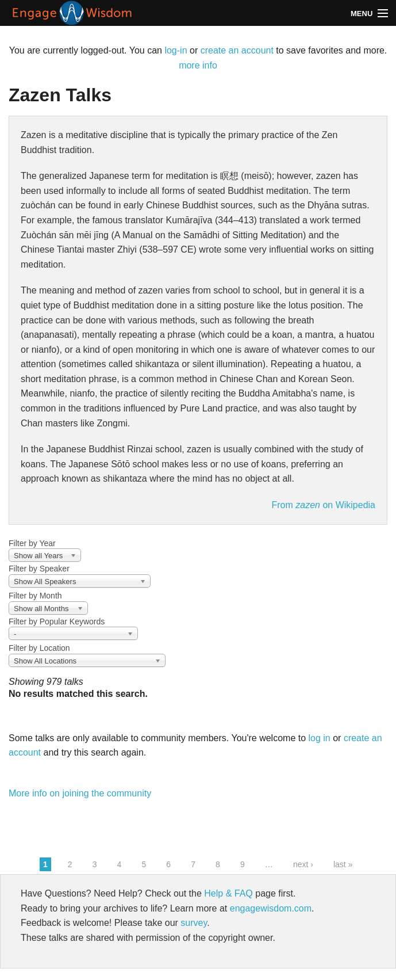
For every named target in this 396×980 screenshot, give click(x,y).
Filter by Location (39, 648)
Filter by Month (35, 596)
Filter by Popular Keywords (57, 621)
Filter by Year (32, 543)
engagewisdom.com (271, 908)
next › (303, 864)
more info (198, 65)
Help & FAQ (228, 893)
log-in (176, 50)
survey (194, 923)
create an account (237, 50)
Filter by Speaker (39, 569)
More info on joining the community (80, 793)
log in (320, 738)
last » (343, 864)
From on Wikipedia (323, 505)
